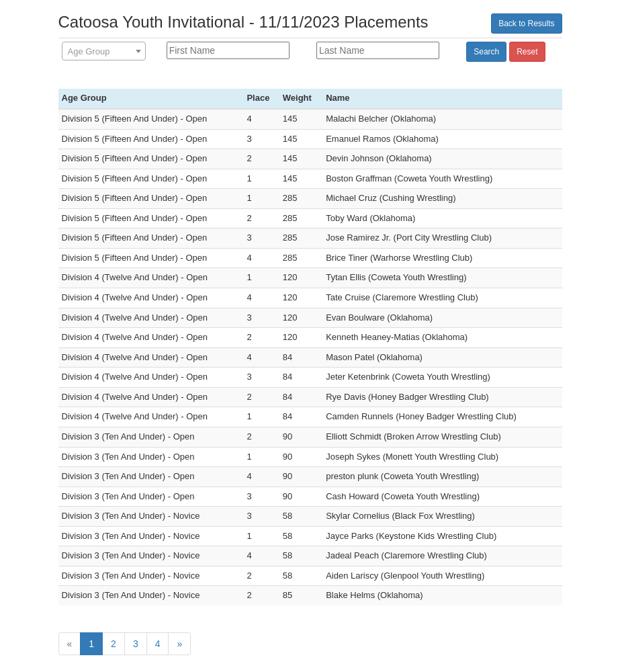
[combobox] (104, 51)
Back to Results (526, 24)
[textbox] (104, 52)
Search (486, 52)
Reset (527, 52)
